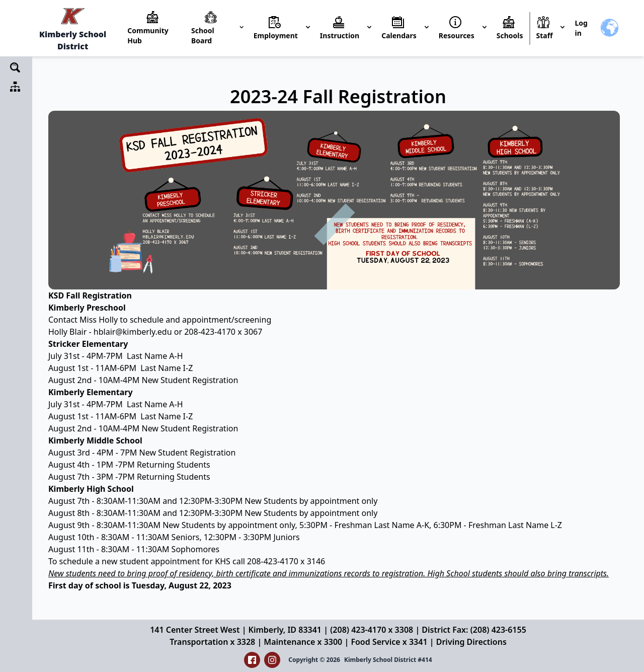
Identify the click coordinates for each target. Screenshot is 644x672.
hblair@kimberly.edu (133, 332)
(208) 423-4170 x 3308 (372, 630)
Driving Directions (471, 642)
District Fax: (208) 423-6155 (474, 630)
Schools (510, 35)
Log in (581, 28)
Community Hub (148, 35)
